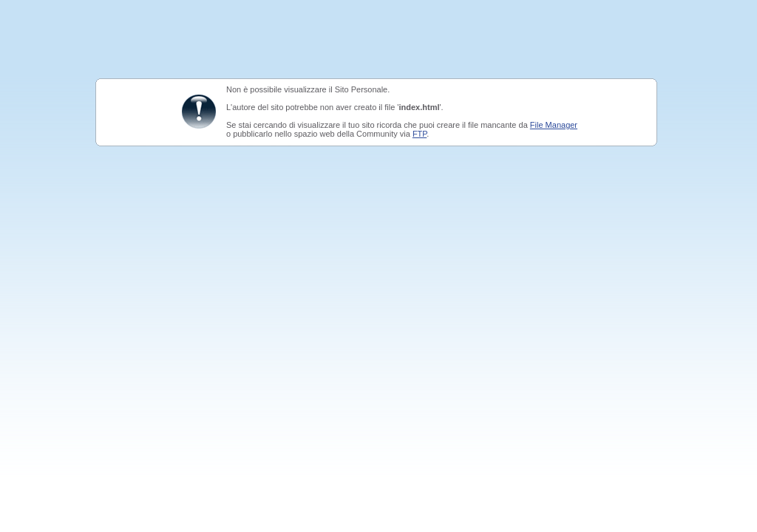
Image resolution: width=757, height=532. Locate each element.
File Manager (554, 125)
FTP (420, 134)
